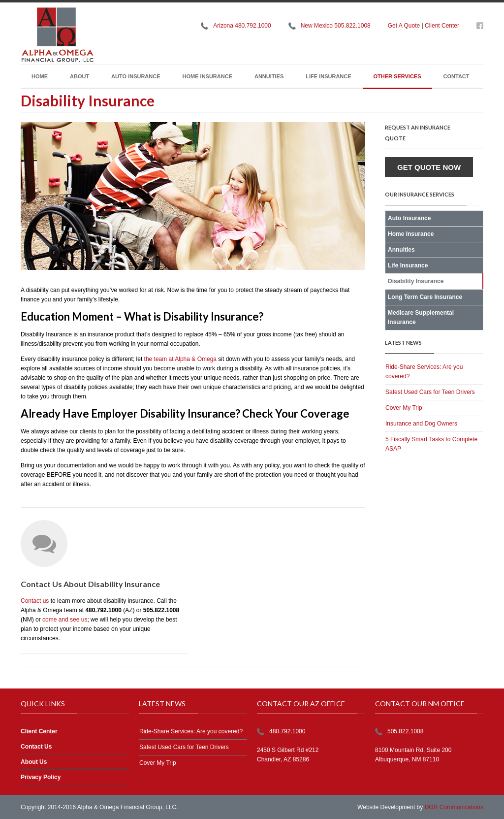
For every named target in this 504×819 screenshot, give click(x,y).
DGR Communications (454, 807)
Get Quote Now (429, 167)
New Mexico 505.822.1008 (336, 26)
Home (40, 76)
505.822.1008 (405, 731)
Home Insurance (207, 76)
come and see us (65, 620)
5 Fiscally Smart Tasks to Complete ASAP (431, 444)
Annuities (269, 76)
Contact (457, 76)
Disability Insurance (416, 281)
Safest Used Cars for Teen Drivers (430, 392)
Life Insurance (328, 76)
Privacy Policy (41, 777)
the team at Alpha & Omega (180, 359)
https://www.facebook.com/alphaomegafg (480, 28)
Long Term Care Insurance (425, 297)
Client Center (442, 26)
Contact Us (36, 747)
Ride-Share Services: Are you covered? (424, 372)
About (79, 76)
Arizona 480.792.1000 (242, 26)
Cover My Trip (404, 408)
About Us (34, 762)
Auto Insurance (136, 76)
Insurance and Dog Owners (421, 424)
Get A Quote (404, 26)
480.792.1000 (287, 731)
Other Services (397, 76)
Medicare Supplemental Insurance (421, 317)
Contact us (35, 601)
